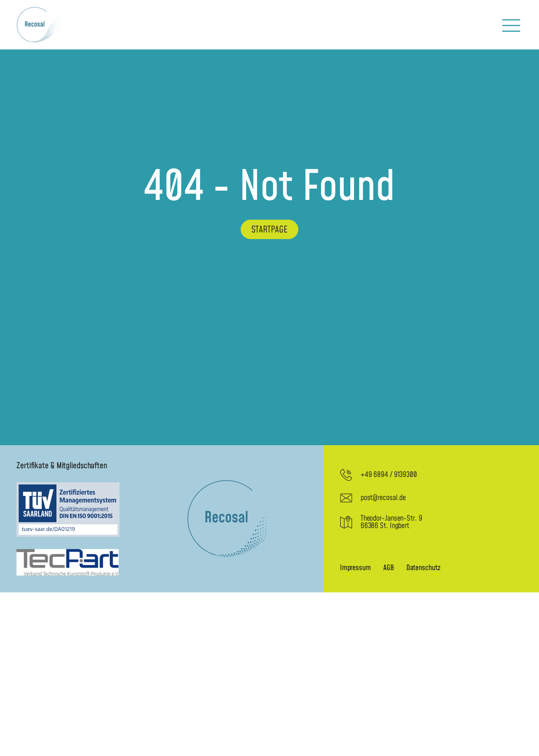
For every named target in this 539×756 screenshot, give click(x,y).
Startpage (269, 230)
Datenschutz (423, 568)
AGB (389, 568)
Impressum (355, 568)
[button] (511, 25)
